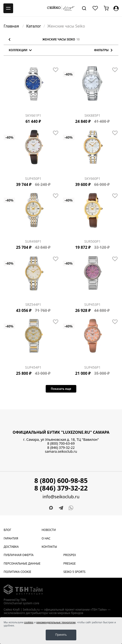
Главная (12, 26)
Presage (70, 563)
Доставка (11, 547)
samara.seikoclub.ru (61, 451)
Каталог (34, 26)
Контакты (49, 547)
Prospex (70, 555)
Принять (61, 635)
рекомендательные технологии (56, 622)
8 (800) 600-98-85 (61, 480)
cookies (29, 622)
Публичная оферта (19, 555)
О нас (46, 538)
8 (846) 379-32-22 (61, 447)
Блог (7, 530)
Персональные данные (22, 563)
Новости (49, 530)
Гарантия (11, 538)
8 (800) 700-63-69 (61, 443)
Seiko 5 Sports (74, 572)
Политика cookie (17, 572)
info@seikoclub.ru (61, 497)
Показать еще (61, 389)
